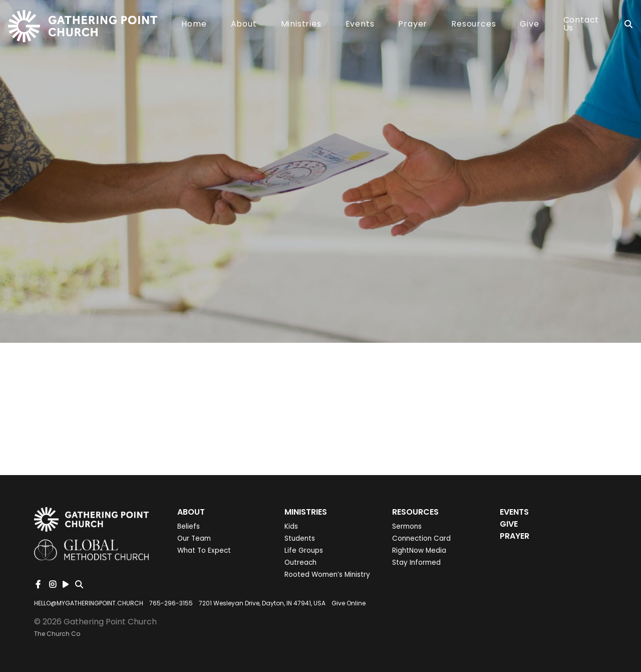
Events (360, 25)
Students (300, 538)
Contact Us (581, 25)
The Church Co (57, 634)
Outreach (300, 563)
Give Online (349, 603)
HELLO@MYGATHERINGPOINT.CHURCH (89, 603)
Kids (291, 526)
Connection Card (421, 538)
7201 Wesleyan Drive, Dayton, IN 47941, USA (262, 603)
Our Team (194, 538)
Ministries (301, 25)
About (244, 25)
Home (194, 25)
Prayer (413, 25)
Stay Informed (416, 563)
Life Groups (304, 550)
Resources (473, 25)
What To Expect (204, 550)
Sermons (407, 526)
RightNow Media (419, 550)
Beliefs (189, 526)
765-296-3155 (171, 603)
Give (529, 25)
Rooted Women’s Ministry (327, 575)
